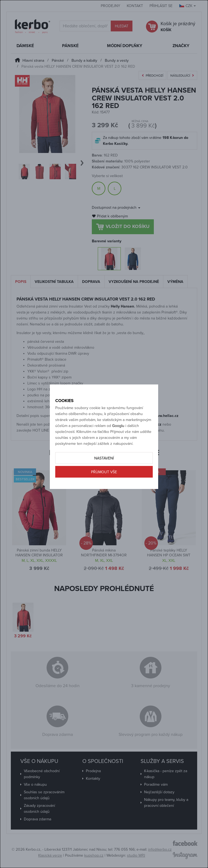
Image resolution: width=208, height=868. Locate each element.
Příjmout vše (104, 472)
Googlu (118, 426)
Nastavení (104, 458)
